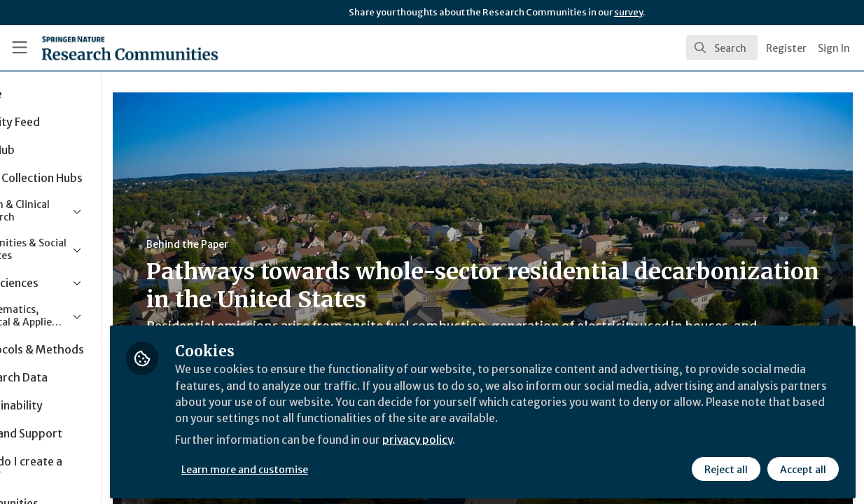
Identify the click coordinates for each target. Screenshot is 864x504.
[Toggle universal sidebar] (20, 48)
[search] (722, 48)
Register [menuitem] (786, 48)
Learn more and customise (323, 467)
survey (628, 12)
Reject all (725, 467)
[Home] (109, 48)
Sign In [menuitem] (834, 48)
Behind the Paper (265, 244)
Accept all (802, 467)
